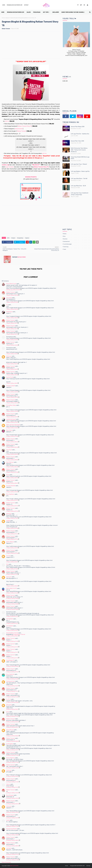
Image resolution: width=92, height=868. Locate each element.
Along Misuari (10, 730)
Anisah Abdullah (11, 486)
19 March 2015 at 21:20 (12, 755)
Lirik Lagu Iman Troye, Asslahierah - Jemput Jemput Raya (80, 194)
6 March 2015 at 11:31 (12, 574)
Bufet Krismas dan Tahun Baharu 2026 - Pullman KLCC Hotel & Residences (79, 150)
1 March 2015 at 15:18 (12, 354)
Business (65, 239)
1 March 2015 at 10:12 (12, 334)
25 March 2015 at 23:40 (13, 804)
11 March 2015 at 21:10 (12, 647)
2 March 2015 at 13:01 (12, 422)
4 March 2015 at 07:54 (12, 506)
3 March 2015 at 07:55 (12, 472)
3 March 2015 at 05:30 (12, 467)
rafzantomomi (19, 129)
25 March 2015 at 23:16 (13, 798)
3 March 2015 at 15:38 (12, 492)
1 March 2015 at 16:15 (12, 369)
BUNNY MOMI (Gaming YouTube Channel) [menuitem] (73, 12)
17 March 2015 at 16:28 (12, 702)
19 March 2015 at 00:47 (13, 727)
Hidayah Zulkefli (11, 386)
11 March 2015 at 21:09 (12, 641)
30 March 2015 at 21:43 (13, 854)
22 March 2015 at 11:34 (12, 782)
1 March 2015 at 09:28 (12, 318)
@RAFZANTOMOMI (14, 866)
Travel (65, 249)
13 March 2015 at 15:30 (12, 679)
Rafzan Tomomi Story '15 (25, 126)
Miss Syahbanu (10, 494)
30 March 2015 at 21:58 (13, 860)
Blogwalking (20, 238)
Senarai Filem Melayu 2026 (78, 127)
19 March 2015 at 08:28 (13, 741)
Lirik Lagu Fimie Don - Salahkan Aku (80, 134)
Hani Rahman (10, 462)
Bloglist (13, 238)
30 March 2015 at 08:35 (13, 840)
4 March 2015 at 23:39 (12, 553)
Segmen (8, 18)
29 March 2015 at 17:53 (12, 826)
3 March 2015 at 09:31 (12, 483)
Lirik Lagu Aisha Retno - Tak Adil (79, 178)
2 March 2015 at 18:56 (12, 460)
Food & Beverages (67, 244)
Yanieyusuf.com (11, 681)
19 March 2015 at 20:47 (13, 750)
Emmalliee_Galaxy (11, 405)
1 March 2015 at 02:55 (12, 309)
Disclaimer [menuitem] (56, 12)
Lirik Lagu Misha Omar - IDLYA (78, 186)
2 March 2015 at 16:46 (12, 442)
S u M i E (9, 699)
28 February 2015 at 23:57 (13, 290)
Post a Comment (6, 862)
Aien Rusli (9, 450)
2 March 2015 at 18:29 (12, 454)
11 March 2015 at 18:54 (12, 636)
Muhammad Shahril (12, 829)
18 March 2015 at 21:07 (12, 716)
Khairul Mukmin (11, 758)
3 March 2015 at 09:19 (12, 478)
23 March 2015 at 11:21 (12, 787)
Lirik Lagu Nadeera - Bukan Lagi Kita (80, 171)
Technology (66, 247)
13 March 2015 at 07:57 (12, 672)
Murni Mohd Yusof (11, 284)
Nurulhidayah (10, 795)
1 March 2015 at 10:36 (12, 345)
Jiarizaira (9, 848)
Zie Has (8, 556)
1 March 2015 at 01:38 (12, 302)
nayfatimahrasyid (11, 419)
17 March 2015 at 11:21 (12, 691)
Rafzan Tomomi (6, 29)
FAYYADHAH (10, 619)
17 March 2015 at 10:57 (12, 686)
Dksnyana (9, 705)
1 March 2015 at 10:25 (12, 340)
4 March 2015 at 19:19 (12, 548)
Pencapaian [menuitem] (37, 12)
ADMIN (8, 521)
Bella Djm (9, 514)
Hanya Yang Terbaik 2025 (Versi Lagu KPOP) (80, 158)
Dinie (8, 712)
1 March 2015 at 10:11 (12, 323)
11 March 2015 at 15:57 (12, 630)
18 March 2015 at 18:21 (12, 709)
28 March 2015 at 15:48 (13, 812)
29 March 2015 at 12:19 (12, 818)
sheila (8, 820)
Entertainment (66, 241)
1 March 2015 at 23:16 (12, 417)
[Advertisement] (32, 45)
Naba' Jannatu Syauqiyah (13, 425)
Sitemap (26, 5)
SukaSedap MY (10, 660)
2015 (8, 238)
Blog (64, 236)
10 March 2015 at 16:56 (12, 598)
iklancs (8, 784)
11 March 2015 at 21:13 (12, 658)
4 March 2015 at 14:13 (12, 539)
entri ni (7, 121)
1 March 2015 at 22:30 (12, 397)
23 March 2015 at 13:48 (13, 793)
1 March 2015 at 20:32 (12, 392)
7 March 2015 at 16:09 (12, 586)
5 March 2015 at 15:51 (12, 562)
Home (4, 5)
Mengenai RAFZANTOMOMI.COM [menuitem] (15, 12)
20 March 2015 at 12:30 (13, 768)
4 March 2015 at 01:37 (12, 500)
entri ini (44, 153)
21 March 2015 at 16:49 (12, 776)
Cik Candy (9, 298)
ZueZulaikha (10, 744)
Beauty (65, 234)
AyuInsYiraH (10, 377)
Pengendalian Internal (12, 633)
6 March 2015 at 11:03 (12, 569)
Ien (7, 305)
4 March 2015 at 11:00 (12, 518)
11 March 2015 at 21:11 (12, 652)
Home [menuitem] (3, 12)
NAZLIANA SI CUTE (12, 588)
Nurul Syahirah (10, 674)
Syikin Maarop (10, 542)
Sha (7, 564)
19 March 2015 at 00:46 (13, 722)
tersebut (10, 167)
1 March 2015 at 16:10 (12, 364)
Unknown (9, 356)
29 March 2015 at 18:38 (12, 835)
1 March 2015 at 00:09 (12, 295)
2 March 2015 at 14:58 (12, 436)
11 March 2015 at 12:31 (12, 616)
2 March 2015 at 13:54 (12, 428)
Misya (8, 475)
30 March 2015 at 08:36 (13, 846)
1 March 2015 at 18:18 (12, 383)
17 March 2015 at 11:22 (12, 697)
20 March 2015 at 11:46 (12, 762)
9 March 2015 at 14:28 (12, 593)
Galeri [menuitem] (29, 12)
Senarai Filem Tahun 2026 (77, 141)
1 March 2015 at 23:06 (12, 411)
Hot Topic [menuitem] (46, 12)
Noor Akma (9, 430)
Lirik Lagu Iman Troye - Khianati (79, 164)
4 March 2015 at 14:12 (12, 534)
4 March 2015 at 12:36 (12, 528)
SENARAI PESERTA (31, 177)
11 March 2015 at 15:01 (12, 623)
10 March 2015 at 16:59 (12, 604)
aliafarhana (9, 312)
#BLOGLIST (36, 165)
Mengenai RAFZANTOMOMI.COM (15, 5)
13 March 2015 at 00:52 (13, 666)
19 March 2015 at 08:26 (13, 736)
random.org (5, 165)
